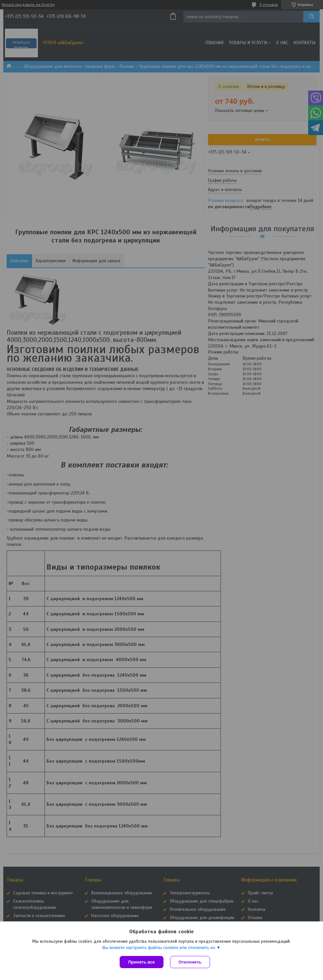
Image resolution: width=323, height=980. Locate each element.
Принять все (142, 962)
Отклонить (190, 962)
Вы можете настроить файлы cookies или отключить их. (159, 948)
